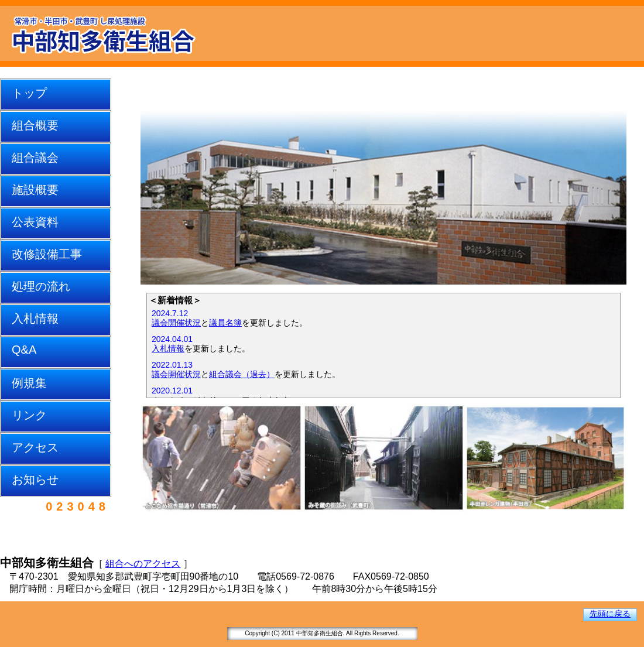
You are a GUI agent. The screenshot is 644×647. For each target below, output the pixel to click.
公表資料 (35, 222)
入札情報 (35, 319)
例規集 (29, 383)
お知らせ (35, 480)
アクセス (35, 447)
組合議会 (35, 158)
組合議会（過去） (242, 374)
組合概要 (35, 125)
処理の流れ (41, 286)
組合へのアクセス (143, 564)
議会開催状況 (176, 323)
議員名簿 (225, 323)
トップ (29, 93)
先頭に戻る (610, 614)
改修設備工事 (47, 254)
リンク (29, 415)
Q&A (24, 350)
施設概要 (35, 190)
